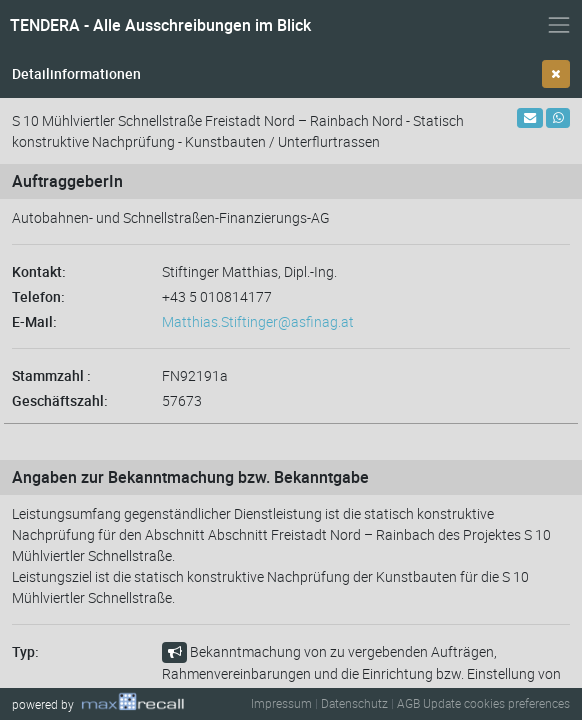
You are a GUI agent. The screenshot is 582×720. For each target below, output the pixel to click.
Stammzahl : (51, 375)
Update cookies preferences (496, 703)
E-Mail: (34, 321)
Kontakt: (39, 271)
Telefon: (38, 296)
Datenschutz (354, 703)
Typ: (25, 651)
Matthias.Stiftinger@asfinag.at (258, 321)
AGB (408, 703)
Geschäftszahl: (60, 400)
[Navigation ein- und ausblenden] (559, 25)
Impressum (281, 703)
